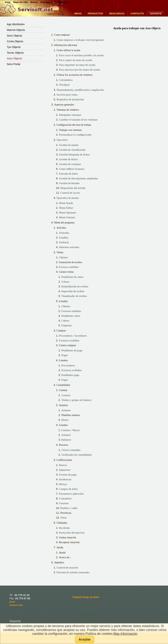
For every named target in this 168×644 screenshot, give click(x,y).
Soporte (156, 14)
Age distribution (16, 24)
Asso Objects (14, 58)
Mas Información (125, 634)
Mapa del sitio (20, 2)
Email (12, 602)
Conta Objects (15, 41)
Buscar (34, 2)
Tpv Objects (14, 47)
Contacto (137, 14)
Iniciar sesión (62, 2)
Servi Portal (13, 64)
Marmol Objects (16, 30)
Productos (95, 14)
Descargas (117, 14)
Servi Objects (14, 36)
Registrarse (46, 2)
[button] (85, 639)
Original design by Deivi (86, 597)
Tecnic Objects (15, 53)
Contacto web (16, 605)
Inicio (78, 14)
